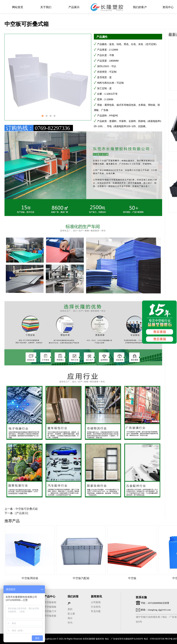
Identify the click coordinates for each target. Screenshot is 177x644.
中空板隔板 (50, 607)
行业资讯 (96, 607)
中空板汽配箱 (81, 578)
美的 (70, 609)
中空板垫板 (50, 616)
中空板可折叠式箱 (27, 509)
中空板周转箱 (30, 578)
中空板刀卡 (50, 611)
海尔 (70, 618)
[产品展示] (22, 513)
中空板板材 (50, 602)
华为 (70, 623)
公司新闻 (96, 602)
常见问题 (96, 611)
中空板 (132, 578)
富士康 (71, 614)
